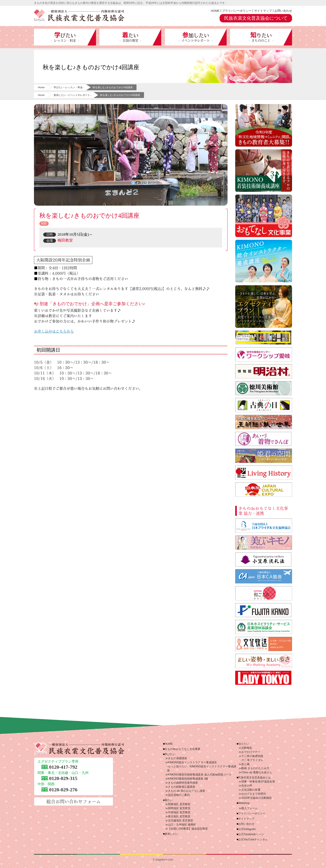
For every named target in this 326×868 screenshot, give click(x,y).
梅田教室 (65, 240)
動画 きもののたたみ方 (255, 768)
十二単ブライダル (252, 760)
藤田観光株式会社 (264, 610)
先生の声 (247, 786)
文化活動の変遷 (251, 790)
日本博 (264, 490)
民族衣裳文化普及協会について (256, 18)
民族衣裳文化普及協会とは (254, 778)
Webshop (244, 803)
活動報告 (247, 748)
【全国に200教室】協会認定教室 (188, 829)
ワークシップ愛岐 (264, 354)
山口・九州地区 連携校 (182, 825)
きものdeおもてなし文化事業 (264, 216)
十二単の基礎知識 (252, 756)
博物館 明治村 (264, 371)
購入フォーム (249, 808)
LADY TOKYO (264, 678)
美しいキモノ (264, 543)
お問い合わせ (283, 11)
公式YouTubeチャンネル (253, 839)
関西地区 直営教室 (179, 808)
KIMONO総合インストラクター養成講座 (264, 261)
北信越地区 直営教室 (181, 820)
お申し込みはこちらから (54, 331)
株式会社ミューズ (264, 661)
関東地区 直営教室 (179, 804)
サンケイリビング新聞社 (264, 593)
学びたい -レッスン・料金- (68, 87)
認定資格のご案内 (179, 795)
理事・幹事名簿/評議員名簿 (258, 782)
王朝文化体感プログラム (264, 456)
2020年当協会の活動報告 (257, 798)
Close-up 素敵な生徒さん (257, 772)
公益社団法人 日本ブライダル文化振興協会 (264, 526)
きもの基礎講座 (177, 758)
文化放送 (264, 644)
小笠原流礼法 (264, 560)
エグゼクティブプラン (264, 307)
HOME (215, 11)
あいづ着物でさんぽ (264, 439)
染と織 (245, 764)
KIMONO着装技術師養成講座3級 (264, 171)
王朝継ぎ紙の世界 (264, 422)
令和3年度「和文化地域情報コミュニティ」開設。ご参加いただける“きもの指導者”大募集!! (264, 125)
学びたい (65, 37)
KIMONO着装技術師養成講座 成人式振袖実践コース (200, 775)
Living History (264, 473)
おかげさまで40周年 (254, 794)
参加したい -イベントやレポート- (72, 95)
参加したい (196, 37)
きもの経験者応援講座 (182, 787)
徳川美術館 (264, 388)
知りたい (261, 37)
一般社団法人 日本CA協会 (264, 576)
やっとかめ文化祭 (264, 338)
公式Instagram (247, 829)
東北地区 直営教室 (179, 816)
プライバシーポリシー (237, 11)
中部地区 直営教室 (179, 812)
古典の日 (264, 405)
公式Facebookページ (251, 834)
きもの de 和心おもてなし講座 (187, 791)
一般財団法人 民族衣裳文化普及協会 (79, 15)
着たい (130, 37)
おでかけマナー (251, 752)
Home (41, 87)
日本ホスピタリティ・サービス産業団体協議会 (264, 627)
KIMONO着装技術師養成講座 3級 (188, 779)
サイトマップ (263, 11)
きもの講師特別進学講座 (183, 783)
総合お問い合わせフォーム (74, 801)
